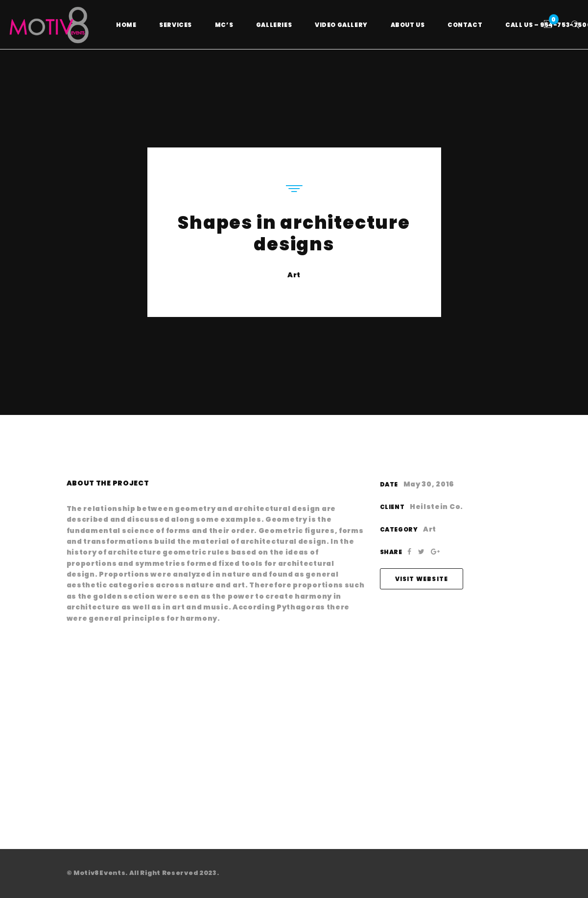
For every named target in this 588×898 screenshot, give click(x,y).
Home (126, 25)
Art (294, 275)
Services (176, 25)
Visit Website (422, 579)
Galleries (274, 25)
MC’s (224, 25)
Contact (465, 25)
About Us (408, 25)
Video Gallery (341, 25)
